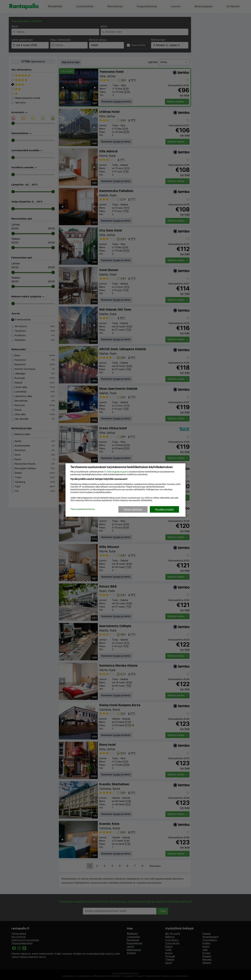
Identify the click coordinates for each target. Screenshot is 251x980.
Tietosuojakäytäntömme (83, 509)
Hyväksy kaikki (164, 509)
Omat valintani (133, 509)
